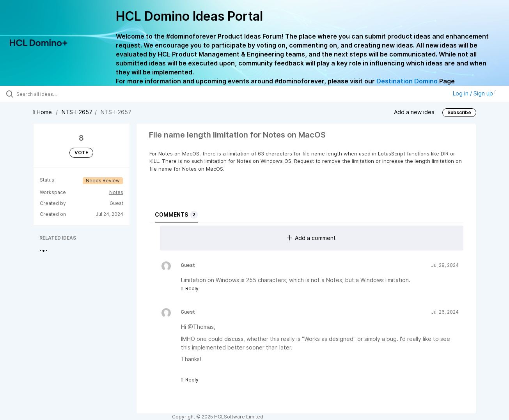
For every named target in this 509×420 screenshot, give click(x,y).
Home (43, 112)
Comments (176, 215)
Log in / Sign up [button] (475, 93)
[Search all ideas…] (61, 94)
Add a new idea (414, 112)
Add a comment (311, 238)
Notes (116, 192)
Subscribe (459, 112)
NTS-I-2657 (77, 112)
